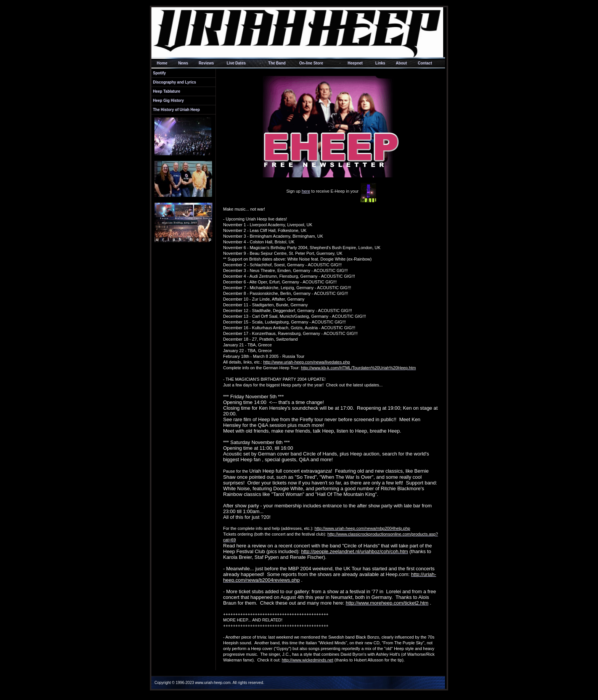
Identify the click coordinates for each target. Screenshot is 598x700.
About (401, 63)
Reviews (206, 63)
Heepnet (355, 63)
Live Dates (236, 63)
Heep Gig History (168, 101)
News (183, 63)
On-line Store (311, 63)
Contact (425, 63)
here (306, 191)
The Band (277, 63)
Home (162, 63)
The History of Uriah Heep (176, 110)
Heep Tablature (167, 91)
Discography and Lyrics (174, 82)
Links (380, 63)
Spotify (159, 73)
